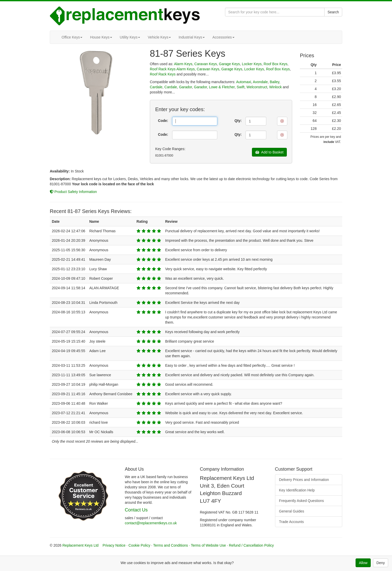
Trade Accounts (292, 522)
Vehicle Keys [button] (159, 37)
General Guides (292, 511)
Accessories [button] (223, 37)
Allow (363, 563)
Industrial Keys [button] (192, 37)
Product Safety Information (73, 192)
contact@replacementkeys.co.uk (151, 523)
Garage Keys (229, 64)
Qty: (238, 121)
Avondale (260, 82)
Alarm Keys (183, 64)
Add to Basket (269, 152)
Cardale (156, 87)
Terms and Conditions (170, 545)
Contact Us (136, 510)
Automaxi (243, 82)
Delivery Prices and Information (304, 480)
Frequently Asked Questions (302, 501)
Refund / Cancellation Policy (251, 545)
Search (333, 12)
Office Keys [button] (72, 37)
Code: (163, 121)
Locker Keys (252, 64)
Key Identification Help (297, 490)
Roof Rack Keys (163, 69)
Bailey (274, 82)
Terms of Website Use (208, 545)
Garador (186, 87)
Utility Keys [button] (130, 37)
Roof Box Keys (276, 64)
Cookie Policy (139, 545)
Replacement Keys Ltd (80, 545)
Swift (241, 87)
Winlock (275, 87)
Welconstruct (257, 87)
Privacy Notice (114, 545)
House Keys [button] (101, 37)
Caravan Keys (206, 64)
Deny (381, 563)
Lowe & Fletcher (222, 87)
